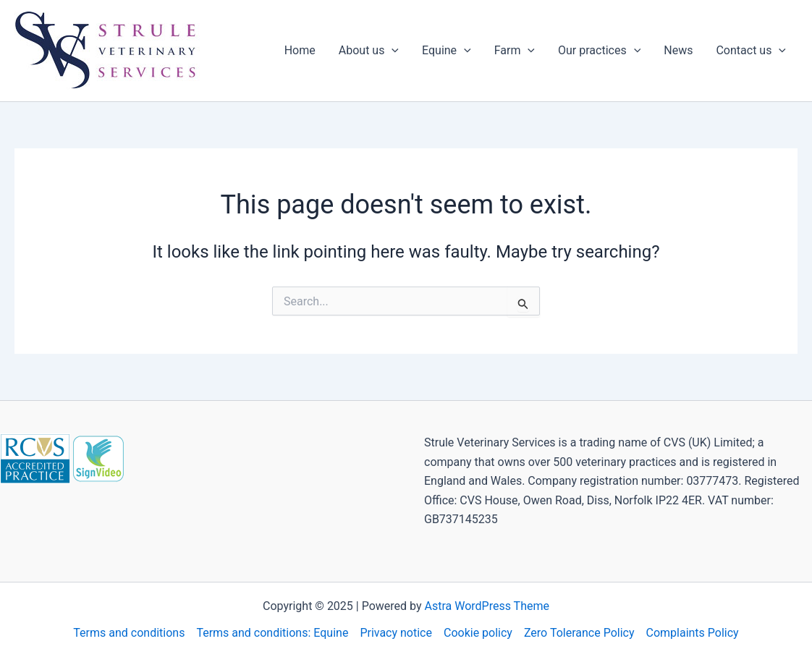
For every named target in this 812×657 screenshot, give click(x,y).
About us (369, 51)
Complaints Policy (692, 633)
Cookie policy (478, 633)
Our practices (599, 51)
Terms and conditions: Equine (272, 633)
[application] (392, 51)
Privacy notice (396, 633)
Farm (515, 51)
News (678, 50)
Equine (447, 51)
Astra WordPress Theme (487, 606)
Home (300, 50)
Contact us (751, 51)
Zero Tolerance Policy (579, 633)
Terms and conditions (129, 633)
